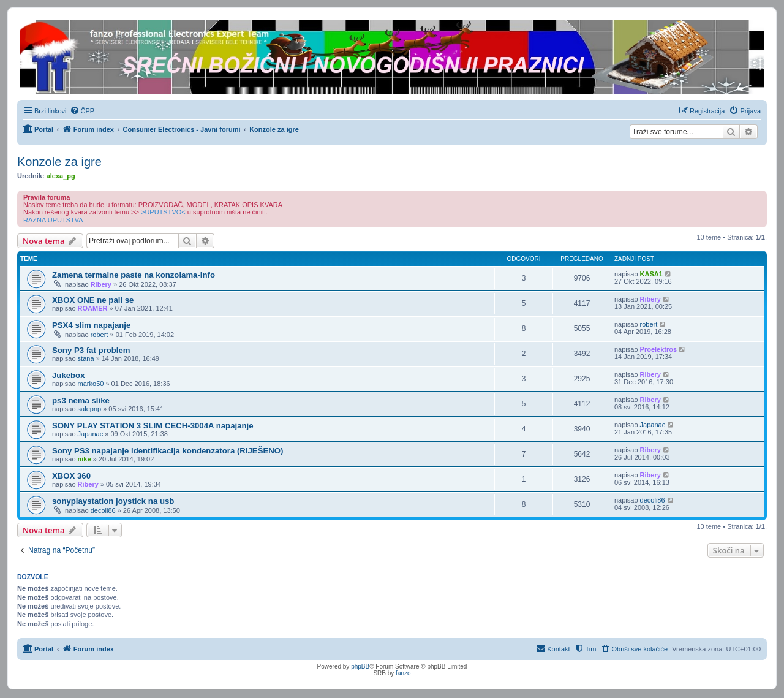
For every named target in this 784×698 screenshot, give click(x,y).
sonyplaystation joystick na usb (113, 501)
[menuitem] (82, 111)
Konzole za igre (59, 162)
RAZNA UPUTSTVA (53, 220)
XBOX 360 (71, 476)
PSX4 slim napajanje (91, 325)
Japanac (91, 434)
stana (86, 358)
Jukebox (69, 375)
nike (85, 459)
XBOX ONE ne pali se (93, 300)
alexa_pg (61, 176)
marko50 (91, 384)
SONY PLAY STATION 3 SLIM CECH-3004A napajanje (153, 426)
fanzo (403, 673)
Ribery (101, 284)
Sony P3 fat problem (91, 350)
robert (100, 335)
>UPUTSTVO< (163, 212)
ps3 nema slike (81, 400)
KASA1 (651, 274)
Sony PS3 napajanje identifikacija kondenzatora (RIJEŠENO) (168, 451)
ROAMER (93, 308)
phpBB (360, 666)
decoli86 (103, 510)
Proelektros (659, 349)
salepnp (90, 409)
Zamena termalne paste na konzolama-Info (134, 275)
